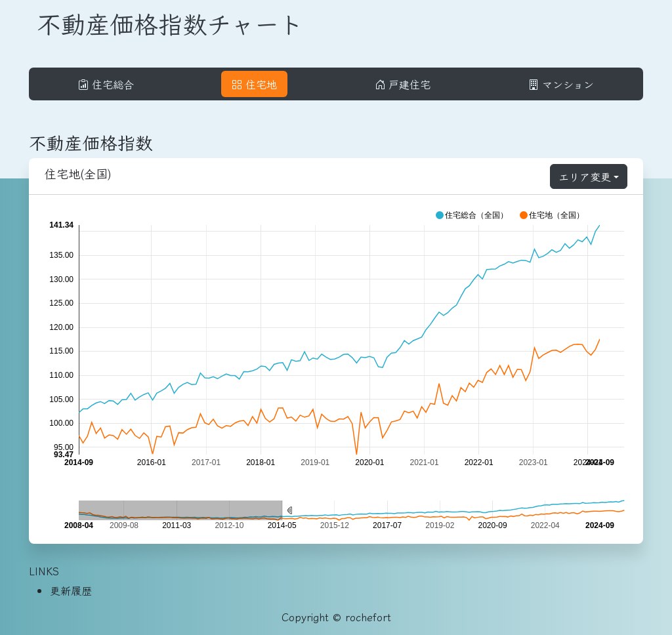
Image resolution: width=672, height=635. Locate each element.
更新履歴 (71, 590)
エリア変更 (585, 176)
